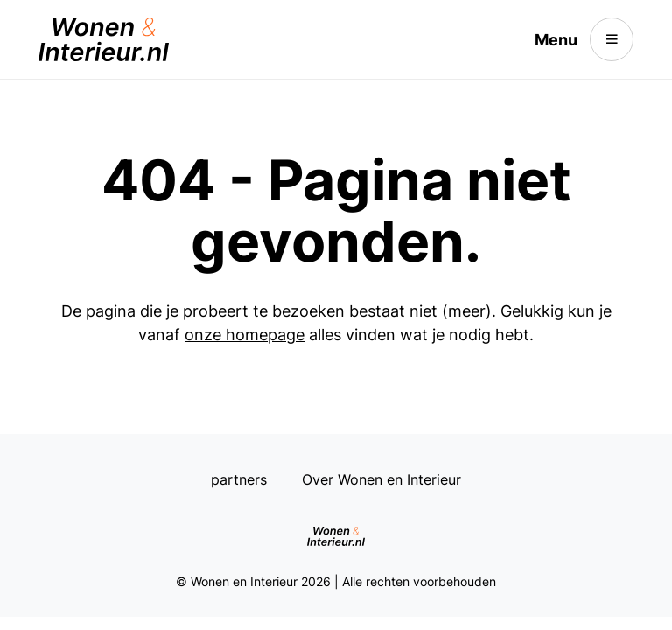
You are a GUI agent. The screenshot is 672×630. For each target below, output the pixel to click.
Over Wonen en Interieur (381, 479)
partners (239, 479)
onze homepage (245, 335)
